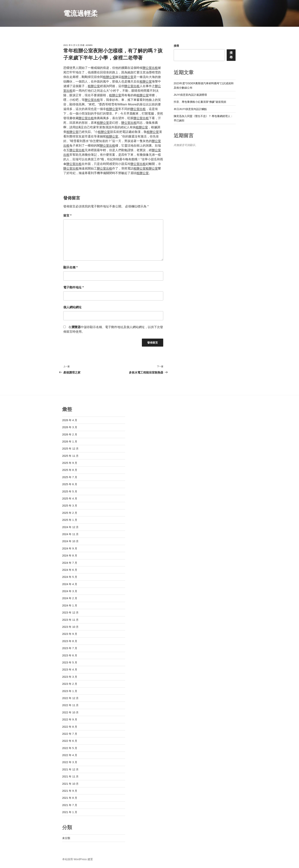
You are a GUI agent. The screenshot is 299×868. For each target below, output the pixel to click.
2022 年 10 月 (70, 712)
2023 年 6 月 (70, 655)
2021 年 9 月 (70, 791)
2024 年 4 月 (70, 584)
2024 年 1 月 (70, 605)
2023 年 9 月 (70, 634)
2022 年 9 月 (70, 719)
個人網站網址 (72, 307)
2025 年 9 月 (70, 463)
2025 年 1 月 (70, 520)
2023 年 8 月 (70, 641)
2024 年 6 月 (70, 570)
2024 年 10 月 (70, 541)
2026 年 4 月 (70, 420)
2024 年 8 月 (70, 556)
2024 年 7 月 (70, 563)
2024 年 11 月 (70, 534)
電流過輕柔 (80, 13)
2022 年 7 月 (70, 734)
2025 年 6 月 (70, 484)
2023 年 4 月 (70, 670)
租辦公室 (109, 77)
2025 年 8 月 (70, 470)
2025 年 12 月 (70, 449)
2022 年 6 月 (70, 741)
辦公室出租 (150, 68)
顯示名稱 (70, 267)
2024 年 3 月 (70, 591)
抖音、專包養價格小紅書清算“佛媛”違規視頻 (200, 102)
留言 (67, 216)
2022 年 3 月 (70, 762)
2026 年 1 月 (70, 442)
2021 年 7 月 (70, 805)
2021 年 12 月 (70, 769)
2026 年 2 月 (70, 434)
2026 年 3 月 (70, 427)
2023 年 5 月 (70, 662)
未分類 (66, 838)
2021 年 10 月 (70, 784)
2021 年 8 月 (70, 798)
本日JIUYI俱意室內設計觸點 (190, 109)
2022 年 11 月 (70, 705)
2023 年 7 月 (70, 648)
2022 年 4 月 (70, 755)
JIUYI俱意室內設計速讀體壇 (190, 95)
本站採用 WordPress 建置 (78, 859)
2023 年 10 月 (70, 627)
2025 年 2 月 (70, 513)
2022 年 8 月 (70, 727)
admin (89, 45)
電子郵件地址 (74, 287)
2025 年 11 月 (70, 456)
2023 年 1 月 (70, 691)
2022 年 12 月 (70, 698)
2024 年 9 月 (70, 548)
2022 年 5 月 (70, 748)
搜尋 (176, 46)
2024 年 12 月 (70, 527)
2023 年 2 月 (70, 684)
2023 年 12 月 (70, 613)
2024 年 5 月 (70, 577)
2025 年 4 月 (70, 499)
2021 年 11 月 (70, 776)
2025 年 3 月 (70, 506)
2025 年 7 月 (70, 477)
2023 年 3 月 (70, 677)
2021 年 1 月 (70, 812)
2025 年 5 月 (70, 491)
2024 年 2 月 (70, 598)
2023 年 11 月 (70, 620)
